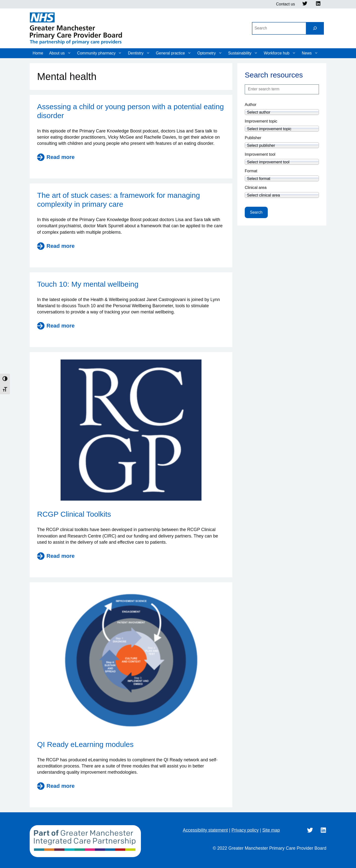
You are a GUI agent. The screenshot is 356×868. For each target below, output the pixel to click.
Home (38, 53)
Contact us (286, 4)
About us (60, 53)
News (310, 53)
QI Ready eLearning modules (85, 744)
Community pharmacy (100, 53)
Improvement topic (261, 121)
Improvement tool (260, 154)
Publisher (253, 138)
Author (251, 105)
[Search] (315, 28)
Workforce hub (280, 53)
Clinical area (256, 188)
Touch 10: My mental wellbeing (88, 284)
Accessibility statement (205, 830)
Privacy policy (245, 830)
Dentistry (139, 53)
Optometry (210, 53)
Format (251, 171)
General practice (174, 53)
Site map (271, 830)
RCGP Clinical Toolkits (74, 514)
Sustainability (243, 53)
